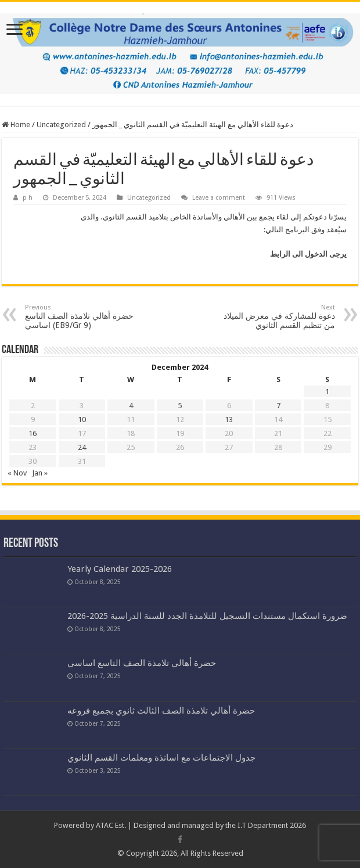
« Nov (17, 473)
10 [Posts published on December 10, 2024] (82, 419)
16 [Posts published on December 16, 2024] (33, 433)
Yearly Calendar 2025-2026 (120, 569)
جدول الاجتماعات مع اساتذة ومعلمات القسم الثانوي (161, 758)
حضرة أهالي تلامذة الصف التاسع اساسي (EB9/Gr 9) (84, 317)
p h (28, 198)
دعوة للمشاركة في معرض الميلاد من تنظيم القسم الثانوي (276, 317)
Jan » (40, 473)
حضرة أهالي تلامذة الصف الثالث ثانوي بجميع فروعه (161, 711)
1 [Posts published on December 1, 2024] (327, 392)
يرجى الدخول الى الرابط (308, 254)
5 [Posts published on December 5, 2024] (180, 406)
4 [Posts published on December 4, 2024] (131, 406)
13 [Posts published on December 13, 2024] (229, 419)
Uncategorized (61, 125)
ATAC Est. (111, 825)
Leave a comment (219, 198)
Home (16, 125)
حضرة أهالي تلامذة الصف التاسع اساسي (142, 663)
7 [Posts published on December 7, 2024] (278, 406)
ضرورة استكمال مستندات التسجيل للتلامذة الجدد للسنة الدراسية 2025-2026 (207, 616)
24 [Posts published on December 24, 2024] (82, 447)
